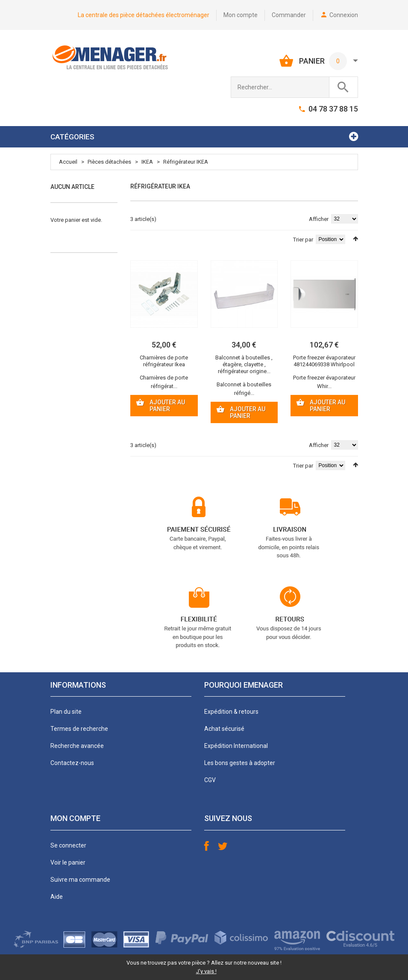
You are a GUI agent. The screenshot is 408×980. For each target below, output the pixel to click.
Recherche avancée (77, 746)
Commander (289, 15)
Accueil (68, 162)
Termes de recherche (79, 729)
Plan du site (66, 712)
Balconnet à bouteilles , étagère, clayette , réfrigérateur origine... (244, 364)
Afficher (319, 219)
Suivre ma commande (80, 880)
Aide (57, 897)
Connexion (344, 15)
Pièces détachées (109, 162)
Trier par (303, 240)
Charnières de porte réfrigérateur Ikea (164, 361)
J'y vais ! (206, 971)
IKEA (147, 162)
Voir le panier (68, 862)
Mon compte (241, 15)
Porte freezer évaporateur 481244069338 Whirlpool (324, 361)
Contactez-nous (72, 763)
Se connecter (68, 845)
